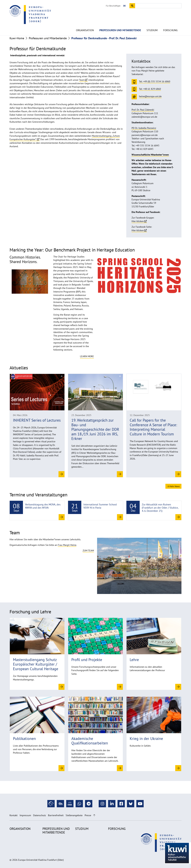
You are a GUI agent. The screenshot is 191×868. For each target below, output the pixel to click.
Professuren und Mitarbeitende (120, 24)
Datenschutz (40, 815)
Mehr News (173, 486)
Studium (152, 24)
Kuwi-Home (17, 38)
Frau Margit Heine (67, 545)
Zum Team (88, 551)
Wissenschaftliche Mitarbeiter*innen (150, 155)
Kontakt (14, 815)
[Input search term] (158, 6)
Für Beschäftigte (113, 6)
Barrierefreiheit (56, 815)
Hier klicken (138, 221)
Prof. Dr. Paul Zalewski (143, 110)
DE (124, 6)
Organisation (85, 24)
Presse (88, 815)
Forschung (170, 24)
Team (82, 80)
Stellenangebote (74, 815)
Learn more (87, 356)
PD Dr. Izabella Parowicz (144, 128)
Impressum (25, 815)
